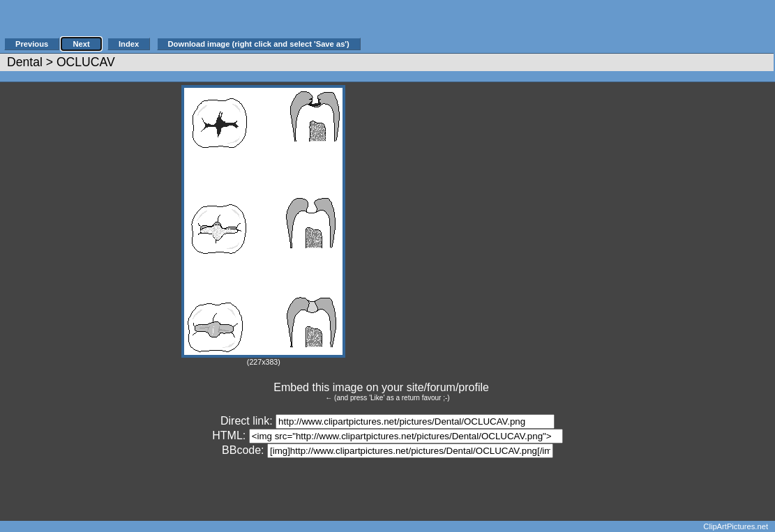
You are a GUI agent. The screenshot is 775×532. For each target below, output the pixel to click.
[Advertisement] (526, 26)
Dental (25, 62)
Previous (32, 44)
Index (129, 44)
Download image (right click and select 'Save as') (259, 44)
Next (81, 44)
